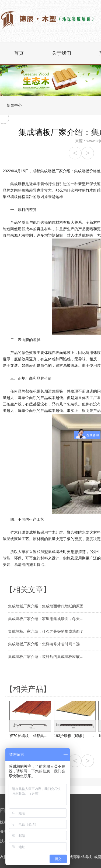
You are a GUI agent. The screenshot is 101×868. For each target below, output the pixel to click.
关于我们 (61, 53)
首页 (19, 53)
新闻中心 (14, 105)
